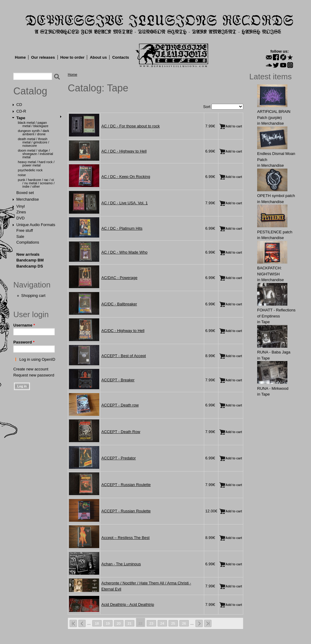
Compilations (28, 242)
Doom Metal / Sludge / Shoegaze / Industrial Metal (35, 154)
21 (130, 623)
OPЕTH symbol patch (276, 196)
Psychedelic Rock (30, 170)
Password (24, 342)
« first (73, 623)
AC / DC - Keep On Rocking (126, 177)
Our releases (43, 57)
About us (98, 57)
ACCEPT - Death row (120, 405)
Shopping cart (33, 296)
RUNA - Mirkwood (273, 388)
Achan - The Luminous (121, 564)
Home (20, 57)
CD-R (21, 111)
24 (162, 623)
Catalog (30, 91)
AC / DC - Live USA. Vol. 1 (124, 203)
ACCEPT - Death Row (121, 432)
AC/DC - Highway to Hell (123, 331)
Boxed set (25, 193)
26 (184, 623)
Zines (21, 212)
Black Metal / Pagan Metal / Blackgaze (33, 124)
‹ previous (82, 623)
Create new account (31, 369)
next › (199, 623)
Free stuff (25, 230)
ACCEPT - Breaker (118, 380)
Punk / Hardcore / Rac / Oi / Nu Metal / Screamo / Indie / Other (36, 183)
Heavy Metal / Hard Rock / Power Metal (36, 164)
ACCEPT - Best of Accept (124, 356)
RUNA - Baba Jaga (274, 352)
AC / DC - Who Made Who (124, 252)
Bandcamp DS (30, 266)
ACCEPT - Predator (119, 458)
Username (24, 325)
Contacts (121, 57)
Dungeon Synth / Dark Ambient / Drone (33, 132)
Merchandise (28, 199)
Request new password (34, 375)
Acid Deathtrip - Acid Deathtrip (128, 605)
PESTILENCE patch (275, 232)
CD (19, 105)
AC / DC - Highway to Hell (124, 151)
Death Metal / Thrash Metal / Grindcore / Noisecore (33, 142)
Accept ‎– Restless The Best (125, 538)
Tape (21, 118)
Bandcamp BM (30, 260)
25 (173, 623)
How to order (72, 57)
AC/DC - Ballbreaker (119, 304)
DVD (20, 218)
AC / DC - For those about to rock (131, 126)
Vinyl (21, 206)
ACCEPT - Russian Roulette (126, 485)
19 (108, 623)
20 (119, 623)
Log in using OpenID (37, 359)
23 (151, 623)
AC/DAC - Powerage (119, 278)
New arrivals (28, 254)
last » (208, 623)
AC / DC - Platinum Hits (122, 228)
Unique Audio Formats (36, 225)
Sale (20, 237)
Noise (22, 175)
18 (97, 623)
